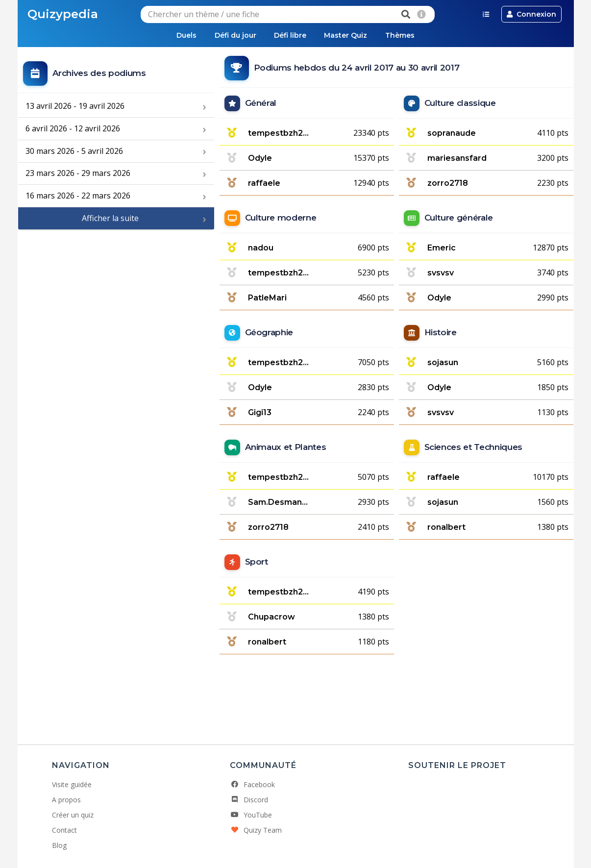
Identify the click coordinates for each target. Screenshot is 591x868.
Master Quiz (347, 35)
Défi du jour (234, 35)
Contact (64, 830)
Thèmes (403, 35)
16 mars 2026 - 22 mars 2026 (78, 196)
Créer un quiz (73, 815)
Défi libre (290, 35)
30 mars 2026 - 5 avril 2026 (74, 151)
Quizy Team (256, 830)
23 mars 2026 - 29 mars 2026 (78, 174)
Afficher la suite (110, 219)
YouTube (251, 815)
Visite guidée (72, 784)
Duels (183, 35)
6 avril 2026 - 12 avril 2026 (73, 128)
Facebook (252, 784)
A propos (66, 800)
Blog (59, 845)
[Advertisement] (116, 301)
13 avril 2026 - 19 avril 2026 (75, 106)
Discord (249, 800)
